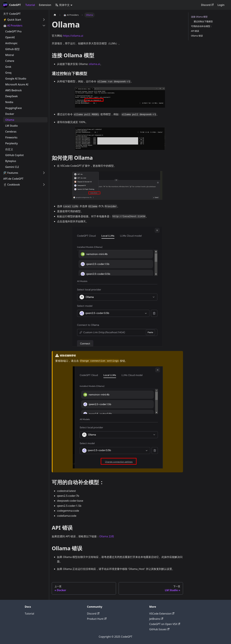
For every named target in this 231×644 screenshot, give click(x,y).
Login (221, 5)
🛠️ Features (11, 173)
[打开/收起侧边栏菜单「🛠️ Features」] (44, 173)
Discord (207, 5)
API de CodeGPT (13, 179)
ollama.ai (94, 64)
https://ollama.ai (73, 36)
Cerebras (11, 132)
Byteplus (11, 161)
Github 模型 (12, 49)
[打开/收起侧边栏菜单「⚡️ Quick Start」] (44, 20)
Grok (8, 67)
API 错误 (195, 31)
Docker (10, 114)
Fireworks (11, 137)
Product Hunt (97, 619)
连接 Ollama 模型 (199, 17)
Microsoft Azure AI (17, 84)
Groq (8, 73)
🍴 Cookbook (12, 185)
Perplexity (11, 143)
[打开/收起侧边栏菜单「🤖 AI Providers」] (44, 26)
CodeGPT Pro (13, 31)
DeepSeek (11, 96)
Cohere (10, 61)
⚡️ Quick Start (12, 20)
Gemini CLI (12, 167)
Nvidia (9, 102)
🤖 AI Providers (13, 26)
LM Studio (11, 126)
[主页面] (55, 15)
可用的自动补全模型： (202, 26)
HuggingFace (14, 108)
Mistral (10, 55)
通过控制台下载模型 (203, 21)
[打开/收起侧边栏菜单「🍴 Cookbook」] (44, 185)
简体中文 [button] (62, 5)
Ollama (10, 120)
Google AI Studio (16, 79)
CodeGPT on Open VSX (165, 624)
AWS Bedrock (13, 90)
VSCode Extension (162, 614)
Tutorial (30, 5)
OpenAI (10, 37)
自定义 (9, 149)
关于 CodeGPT (12, 14)
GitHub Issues (159, 629)
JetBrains (156, 619)
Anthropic (11, 43)
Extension (45, 5)
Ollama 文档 (107, 536)
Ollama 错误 (197, 36)
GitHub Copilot (14, 155)
